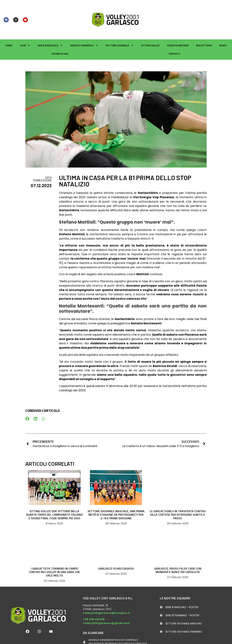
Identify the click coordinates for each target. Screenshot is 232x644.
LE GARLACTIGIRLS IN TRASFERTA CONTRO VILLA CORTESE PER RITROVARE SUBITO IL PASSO (178, 497)
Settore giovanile (120, 28)
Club (25, 28)
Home (9, 28)
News (223, 28)
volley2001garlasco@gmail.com (106, 606)
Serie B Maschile (50, 28)
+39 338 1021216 (94, 602)
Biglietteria (204, 28)
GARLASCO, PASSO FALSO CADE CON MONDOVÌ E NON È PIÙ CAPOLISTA (178, 553)
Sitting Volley (150, 28)
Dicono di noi (60, 36)
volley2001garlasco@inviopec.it (106, 596)
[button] (27, 401)
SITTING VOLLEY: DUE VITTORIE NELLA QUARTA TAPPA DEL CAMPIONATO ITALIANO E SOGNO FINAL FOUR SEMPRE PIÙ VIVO (54, 497)
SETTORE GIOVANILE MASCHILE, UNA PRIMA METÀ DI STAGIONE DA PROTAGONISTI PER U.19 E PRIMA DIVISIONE (116, 497)
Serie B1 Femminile (84, 28)
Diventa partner (178, 28)
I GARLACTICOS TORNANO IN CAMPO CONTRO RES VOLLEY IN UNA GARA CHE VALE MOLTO (54, 555)
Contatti (174, 36)
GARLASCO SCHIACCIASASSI (116, 551)
